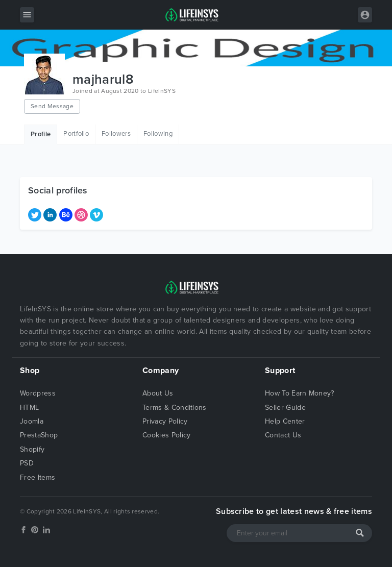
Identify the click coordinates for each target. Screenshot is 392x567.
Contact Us (283, 435)
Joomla (32, 421)
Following (158, 134)
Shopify (32, 449)
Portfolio (76, 134)
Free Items (38, 477)
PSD (27, 463)
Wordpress (38, 393)
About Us (158, 393)
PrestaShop (39, 435)
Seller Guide (285, 408)
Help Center (285, 421)
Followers (116, 134)
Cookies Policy (166, 435)
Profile (41, 134)
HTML (29, 408)
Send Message (52, 106)
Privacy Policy (165, 421)
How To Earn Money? (300, 393)
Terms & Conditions (175, 408)
